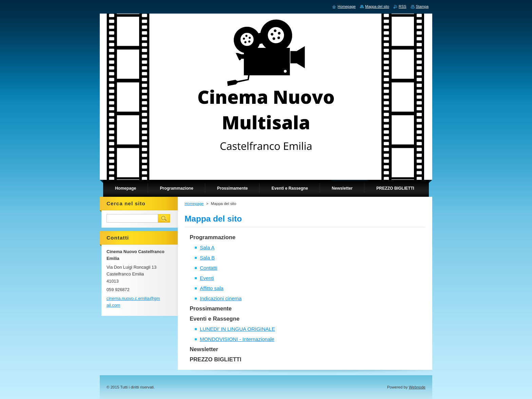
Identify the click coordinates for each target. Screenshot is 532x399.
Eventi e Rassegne (215, 319)
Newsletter (204, 349)
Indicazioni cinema (221, 298)
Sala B (207, 258)
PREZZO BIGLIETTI (215, 359)
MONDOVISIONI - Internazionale (237, 339)
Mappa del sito (377, 6)
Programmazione (213, 237)
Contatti (209, 268)
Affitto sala (212, 288)
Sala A (207, 248)
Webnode (417, 387)
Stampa (422, 6)
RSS (402, 6)
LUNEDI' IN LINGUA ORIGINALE (237, 329)
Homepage (194, 204)
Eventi (207, 278)
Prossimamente (211, 309)
